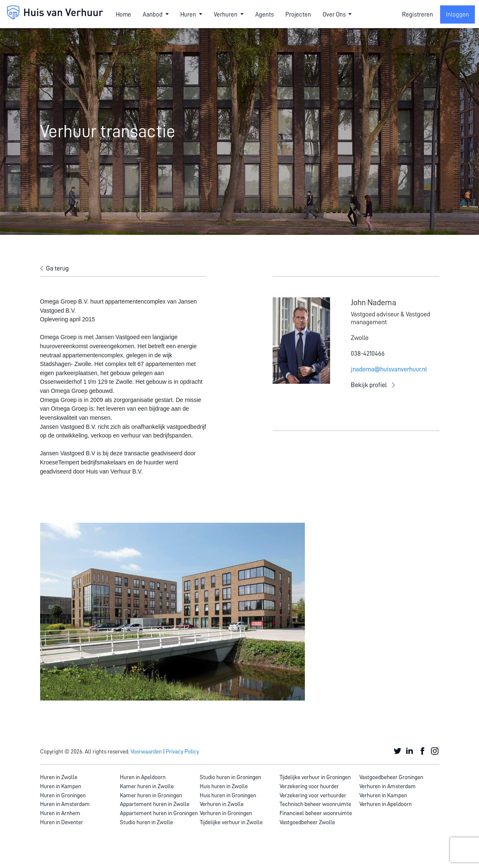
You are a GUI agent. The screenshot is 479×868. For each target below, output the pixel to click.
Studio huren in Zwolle (146, 822)
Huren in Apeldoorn (143, 777)
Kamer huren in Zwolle (147, 786)
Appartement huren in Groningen (159, 813)
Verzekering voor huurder (309, 786)
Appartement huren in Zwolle (155, 804)
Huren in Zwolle (59, 777)
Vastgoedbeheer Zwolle (307, 822)
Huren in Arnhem (60, 813)
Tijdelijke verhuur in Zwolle (231, 822)
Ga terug (57, 268)
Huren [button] (189, 14)
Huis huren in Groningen (228, 795)
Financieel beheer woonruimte (316, 813)
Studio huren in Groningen (230, 777)
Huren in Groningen (63, 795)
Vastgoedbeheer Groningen (391, 777)
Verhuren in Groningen (226, 813)
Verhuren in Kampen (383, 795)
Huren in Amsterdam (65, 804)
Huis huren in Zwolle (224, 786)
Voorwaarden (146, 751)
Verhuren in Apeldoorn (386, 804)
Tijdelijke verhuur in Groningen (315, 777)
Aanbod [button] (153, 14)
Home (123, 14)
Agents (265, 14)
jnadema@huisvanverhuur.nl (389, 369)
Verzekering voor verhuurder (313, 795)
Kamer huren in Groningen (151, 795)
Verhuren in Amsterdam (388, 786)
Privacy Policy (182, 751)
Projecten (298, 14)
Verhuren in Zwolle (222, 804)
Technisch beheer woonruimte (315, 804)
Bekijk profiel (369, 385)
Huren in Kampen (61, 786)
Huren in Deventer (62, 822)
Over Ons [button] (335, 14)
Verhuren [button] (226, 14)
